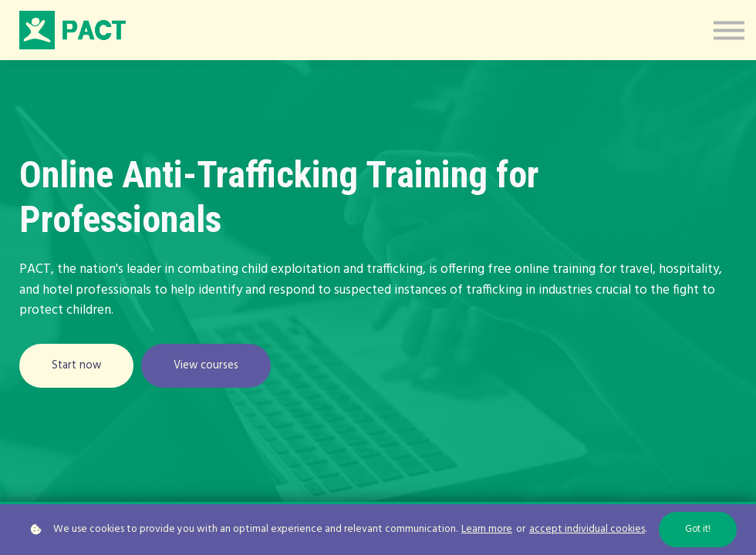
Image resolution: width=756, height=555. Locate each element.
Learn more (487, 530)
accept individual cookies (587, 530)
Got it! (698, 530)
